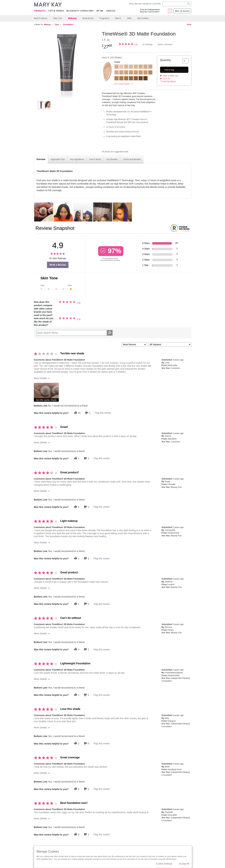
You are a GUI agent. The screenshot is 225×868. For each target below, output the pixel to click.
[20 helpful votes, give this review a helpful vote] (77, 413)
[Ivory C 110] (121, 67)
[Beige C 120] (150, 67)
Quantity (165, 60)
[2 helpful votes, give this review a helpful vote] (76, 558)
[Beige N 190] (136, 73)
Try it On (166, 79)
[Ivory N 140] (131, 67)
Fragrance (104, 18)
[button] (46, 392)
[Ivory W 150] (136, 67)
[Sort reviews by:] (134, 345)
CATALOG (111, 11)
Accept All (184, 864)
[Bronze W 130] (121, 79)
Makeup (72, 18)
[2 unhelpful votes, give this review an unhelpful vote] (86, 507)
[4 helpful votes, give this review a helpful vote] (76, 507)
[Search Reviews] (74, 333)
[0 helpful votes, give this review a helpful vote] (76, 789)
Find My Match (169, 81)
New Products (41, 18)
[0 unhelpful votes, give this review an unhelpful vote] (86, 743)
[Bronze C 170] (141, 79)
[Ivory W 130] (126, 67)
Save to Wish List (170, 76)
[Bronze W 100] (150, 73)
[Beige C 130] (116, 73)
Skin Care (58, 18)
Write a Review (165, 44)
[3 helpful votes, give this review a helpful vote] (76, 649)
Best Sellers (143, 18)
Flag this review (103, 413)
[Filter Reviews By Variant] (170, 345)
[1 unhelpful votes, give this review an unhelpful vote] (87, 413)
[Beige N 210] (141, 73)
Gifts (129, 18)
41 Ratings (147, 44)
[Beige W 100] (141, 67)
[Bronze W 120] (116, 79)
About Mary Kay (135, 4)
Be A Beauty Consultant (80, 11)
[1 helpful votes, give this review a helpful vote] (76, 458)
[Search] (177, 4)
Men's (118, 18)
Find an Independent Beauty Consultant (150, 10)
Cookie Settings (164, 864)
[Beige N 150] (121, 73)
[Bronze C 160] (136, 79)
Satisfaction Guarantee (152, 4)
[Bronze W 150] (131, 79)
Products (40, 11)
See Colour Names (122, 84)
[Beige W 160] (126, 73)
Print (189, 24)
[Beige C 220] (145, 73)
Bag (182, 11)
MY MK (100, 11)
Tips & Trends (56, 11)
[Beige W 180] (131, 73)
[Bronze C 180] (145, 79)
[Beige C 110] (145, 67)
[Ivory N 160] (67, 64)
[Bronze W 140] (126, 79)
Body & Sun (88, 18)
